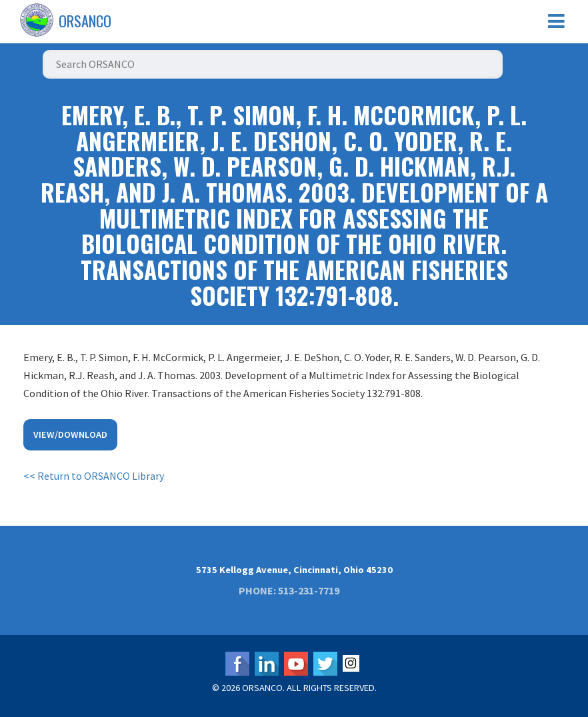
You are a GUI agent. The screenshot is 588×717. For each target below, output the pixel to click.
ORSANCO (85, 21)
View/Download (70, 434)
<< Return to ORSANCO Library (94, 476)
